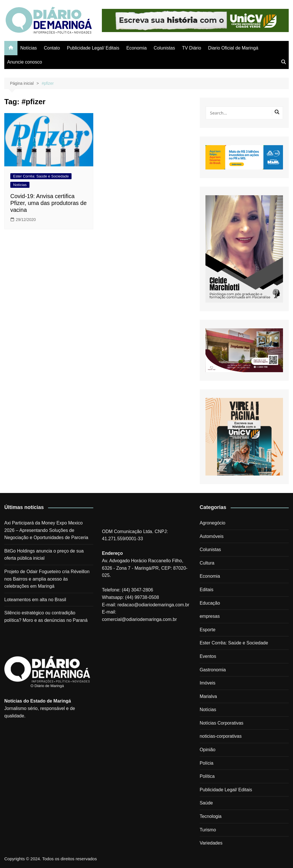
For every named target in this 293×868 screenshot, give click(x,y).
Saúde (206, 803)
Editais (207, 590)
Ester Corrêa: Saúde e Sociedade (41, 176)
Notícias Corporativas (222, 723)
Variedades (211, 843)
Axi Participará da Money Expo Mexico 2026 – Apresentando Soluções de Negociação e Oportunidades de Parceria (46, 530)
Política (207, 776)
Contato (52, 48)
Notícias (29, 48)
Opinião (208, 750)
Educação (210, 603)
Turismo (208, 830)
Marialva (208, 696)
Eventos (208, 656)
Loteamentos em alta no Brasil (35, 600)
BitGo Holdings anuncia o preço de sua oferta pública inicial (44, 555)
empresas (210, 616)
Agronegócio (213, 523)
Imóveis (208, 683)
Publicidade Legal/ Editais (93, 48)
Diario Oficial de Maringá (233, 48)
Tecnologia (211, 816)
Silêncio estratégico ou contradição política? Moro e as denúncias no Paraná (46, 617)
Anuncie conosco (25, 62)
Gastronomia (213, 670)
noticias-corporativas (221, 736)
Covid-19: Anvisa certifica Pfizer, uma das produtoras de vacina (48, 203)
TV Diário (192, 48)
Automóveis (212, 536)
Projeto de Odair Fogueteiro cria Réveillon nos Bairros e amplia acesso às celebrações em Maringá (47, 579)
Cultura (207, 563)
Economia (136, 48)
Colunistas (164, 48)
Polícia (207, 763)
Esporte (208, 630)
